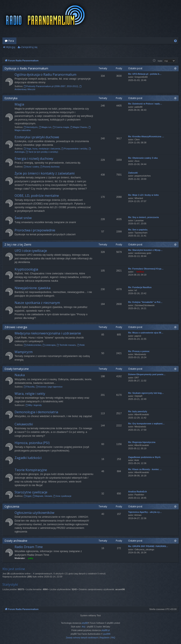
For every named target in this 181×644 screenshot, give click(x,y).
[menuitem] (175, 41)
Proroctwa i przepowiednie (35, 230)
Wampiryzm (24, 352)
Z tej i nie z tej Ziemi (18, 244)
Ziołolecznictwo (32, 345)
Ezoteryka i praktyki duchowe (37, 137)
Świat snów (23, 218)
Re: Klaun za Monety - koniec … (145, 469)
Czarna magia (61, 127)
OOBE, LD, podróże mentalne (37, 196)
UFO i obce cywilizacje (31, 251)
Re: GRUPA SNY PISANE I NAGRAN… (148, 546)
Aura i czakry (31, 167)
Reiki (81, 345)
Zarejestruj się (29, 47)
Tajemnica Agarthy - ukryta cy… (145, 512)
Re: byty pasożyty (138, 411)
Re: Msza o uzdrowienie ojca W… (146, 333)
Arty (84, 627)
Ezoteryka (11, 98)
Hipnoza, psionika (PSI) (32, 443)
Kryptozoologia (26, 269)
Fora (11, 41)
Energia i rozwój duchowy (34, 159)
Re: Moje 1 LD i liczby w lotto (143, 195)
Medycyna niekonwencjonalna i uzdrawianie (48, 333)
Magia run (45, 127)
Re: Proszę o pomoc (139, 351)
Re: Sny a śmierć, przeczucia (143, 217)
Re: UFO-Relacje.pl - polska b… (145, 74)
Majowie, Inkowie (42, 496)
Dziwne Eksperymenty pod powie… (147, 374)
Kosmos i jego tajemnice (49, 387)
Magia (19, 104)
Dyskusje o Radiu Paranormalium (26, 68)
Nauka (20, 375)
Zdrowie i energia (16, 327)
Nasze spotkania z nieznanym (37, 303)
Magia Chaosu (79, 127)
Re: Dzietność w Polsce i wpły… (145, 104)
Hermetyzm (31, 127)
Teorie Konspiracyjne (31, 470)
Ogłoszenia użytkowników (34, 513)
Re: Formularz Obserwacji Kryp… (146, 269)
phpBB (85, 623)
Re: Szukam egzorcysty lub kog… (146, 393)
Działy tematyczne (17, 369)
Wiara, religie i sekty (30, 394)
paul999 (107, 634)
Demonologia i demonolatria (36, 412)
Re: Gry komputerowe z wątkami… (146, 424)
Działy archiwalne (16, 541)
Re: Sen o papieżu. (138, 230)
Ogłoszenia (12, 506)
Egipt (28, 496)
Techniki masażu (66, 345)
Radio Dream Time (29, 547)
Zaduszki (133, 173)
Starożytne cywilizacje (31, 492)
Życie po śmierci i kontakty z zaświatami (45, 173)
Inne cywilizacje (62, 496)
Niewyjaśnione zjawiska (32, 288)
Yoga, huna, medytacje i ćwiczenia (42, 149)
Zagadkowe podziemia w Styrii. (145, 457)
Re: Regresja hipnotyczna (142, 442)
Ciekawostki (24, 424)
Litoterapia (49, 345)
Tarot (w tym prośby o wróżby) (42, 152)
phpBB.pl (106, 630)
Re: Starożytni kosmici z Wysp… (145, 250)
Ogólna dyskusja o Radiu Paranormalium (45, 75)
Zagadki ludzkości (28, 458)
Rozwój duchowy (50, 167)
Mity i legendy (34, 405)
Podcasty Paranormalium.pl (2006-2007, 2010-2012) (51, 86)
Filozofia (29, 387)
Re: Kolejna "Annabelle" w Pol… (145, 302)
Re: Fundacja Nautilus (140, 287)
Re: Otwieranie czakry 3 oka (143, 158)
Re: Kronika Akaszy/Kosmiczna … (146, 136)
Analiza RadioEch (137, 492)
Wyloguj (11, 47)
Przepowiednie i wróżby (74, 149)
